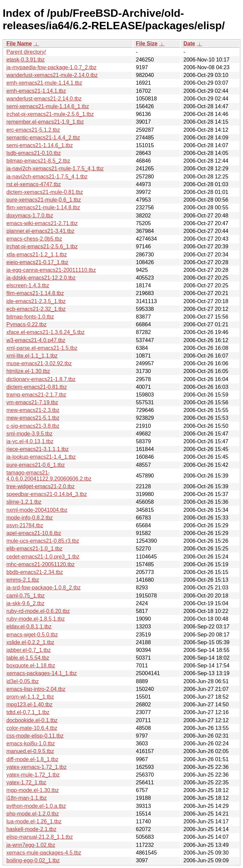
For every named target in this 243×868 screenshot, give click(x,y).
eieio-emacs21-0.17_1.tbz (37, 262)
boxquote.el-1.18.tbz (31, 666)
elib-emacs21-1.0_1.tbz (34, 549)
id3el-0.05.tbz (23, 681)
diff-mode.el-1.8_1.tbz (32, 759)
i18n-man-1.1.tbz (27, 798)
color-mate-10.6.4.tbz (32, 728)
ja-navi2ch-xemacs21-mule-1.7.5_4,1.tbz (55, 169)
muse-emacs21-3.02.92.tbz (39, 363)
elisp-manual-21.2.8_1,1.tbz (40, 837)
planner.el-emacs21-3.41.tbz (40, 231)
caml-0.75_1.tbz (26, 596)
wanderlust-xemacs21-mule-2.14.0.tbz (52, 75)
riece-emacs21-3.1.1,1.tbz (38, 449)
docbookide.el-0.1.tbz (32, 720)
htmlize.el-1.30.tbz (28, 371)
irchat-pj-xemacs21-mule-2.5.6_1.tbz (50, 114)
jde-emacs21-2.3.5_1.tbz (36, 301)
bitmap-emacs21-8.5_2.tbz (38, 161)
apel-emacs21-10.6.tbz (34, 533)
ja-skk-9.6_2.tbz (25, 603)
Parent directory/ (26, 52)
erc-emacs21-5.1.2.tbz (33, 130)
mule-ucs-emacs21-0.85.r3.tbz (43, 541)
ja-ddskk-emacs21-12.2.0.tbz (41, 278)
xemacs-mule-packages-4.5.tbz (44, 853)
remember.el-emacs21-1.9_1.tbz (45, 122)
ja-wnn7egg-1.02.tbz (31, 845)
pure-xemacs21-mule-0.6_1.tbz (44, 200)
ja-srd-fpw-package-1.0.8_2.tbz (44, 588)
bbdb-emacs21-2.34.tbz (35, 572)
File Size (147, 44)
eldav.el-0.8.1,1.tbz (29, 627)
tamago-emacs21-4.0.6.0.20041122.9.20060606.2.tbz (49, 476)
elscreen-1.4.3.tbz (28, 285)
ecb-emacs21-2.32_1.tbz (36, 309)
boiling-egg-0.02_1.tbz (33, 860)
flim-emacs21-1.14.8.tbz (35, 293)
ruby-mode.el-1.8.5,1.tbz (36, 619)
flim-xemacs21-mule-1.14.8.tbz (43, 208)
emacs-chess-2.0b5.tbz (34, 239)
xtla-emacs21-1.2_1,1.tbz (37, 255)
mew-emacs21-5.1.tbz (33, 418)
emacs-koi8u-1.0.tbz (31, 743)
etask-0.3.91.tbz (26, 60)
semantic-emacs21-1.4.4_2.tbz (43, 138)
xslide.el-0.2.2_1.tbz (30, 642)
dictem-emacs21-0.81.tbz (37, 387)
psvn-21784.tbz (25, 525)
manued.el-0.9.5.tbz (30, 751)
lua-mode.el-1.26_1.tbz (34, 821)
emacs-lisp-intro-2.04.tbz (36, 689)
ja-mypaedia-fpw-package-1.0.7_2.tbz (51, 67)
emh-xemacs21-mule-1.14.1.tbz (44, 83)
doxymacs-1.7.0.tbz (30, 216)
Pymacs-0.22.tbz (26, 324)
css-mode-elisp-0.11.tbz (35, 736)
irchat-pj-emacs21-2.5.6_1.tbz (42, 246)
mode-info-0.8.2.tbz (30, 518)
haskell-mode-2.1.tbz (31, 829)
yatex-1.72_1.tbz (26, 782)
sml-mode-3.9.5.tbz (29, 434)
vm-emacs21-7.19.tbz (32, 402)
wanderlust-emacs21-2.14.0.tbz (44, 99)
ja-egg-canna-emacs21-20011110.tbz (51, 270)
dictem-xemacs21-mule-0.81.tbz (45, 192)
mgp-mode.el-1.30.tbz (33, 790)
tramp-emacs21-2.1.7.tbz (36, 395)
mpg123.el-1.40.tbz (29, 705)
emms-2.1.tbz (23, 580)
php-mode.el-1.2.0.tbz (33, 814)
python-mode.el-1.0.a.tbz (36, 806)
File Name (19, 44)
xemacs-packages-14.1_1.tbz (42, 673)
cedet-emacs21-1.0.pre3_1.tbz (43, 557)
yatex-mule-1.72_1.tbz (33, 775)
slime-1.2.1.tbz (24, 502)
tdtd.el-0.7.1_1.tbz (28, 712)
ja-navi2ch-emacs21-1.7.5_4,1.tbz (47, 177)
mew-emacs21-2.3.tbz (33, 410)
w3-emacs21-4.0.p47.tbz (36, 340)
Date (189, 44)
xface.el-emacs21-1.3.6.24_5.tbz (45, 332)
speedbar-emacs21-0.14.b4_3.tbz (47, 494)
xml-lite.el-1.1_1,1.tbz (32, 356)
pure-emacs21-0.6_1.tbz (36, 465)
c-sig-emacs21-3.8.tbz (33, 426)
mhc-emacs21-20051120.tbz (41, 564)
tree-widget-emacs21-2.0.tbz (41, 486)
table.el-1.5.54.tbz (28, 658)
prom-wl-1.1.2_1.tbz (30, 697)
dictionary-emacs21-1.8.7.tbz (41, 379)
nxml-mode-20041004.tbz (37, 510)
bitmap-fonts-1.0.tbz (30, 317)
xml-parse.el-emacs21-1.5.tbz (42, 348)
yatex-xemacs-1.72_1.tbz (37, 767)
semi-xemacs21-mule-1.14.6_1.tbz (48, 106)
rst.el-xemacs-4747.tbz (34, 184)
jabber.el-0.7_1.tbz (29, 650)
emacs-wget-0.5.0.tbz (32, 635)
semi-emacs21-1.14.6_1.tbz (40, 145)
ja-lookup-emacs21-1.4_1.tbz (41, 457)
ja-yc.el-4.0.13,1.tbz (30, 441)
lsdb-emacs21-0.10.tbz (34, 153)
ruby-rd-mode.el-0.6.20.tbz (38, 611)
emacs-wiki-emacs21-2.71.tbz (42, 223)
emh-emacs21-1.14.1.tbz (36, 91)
